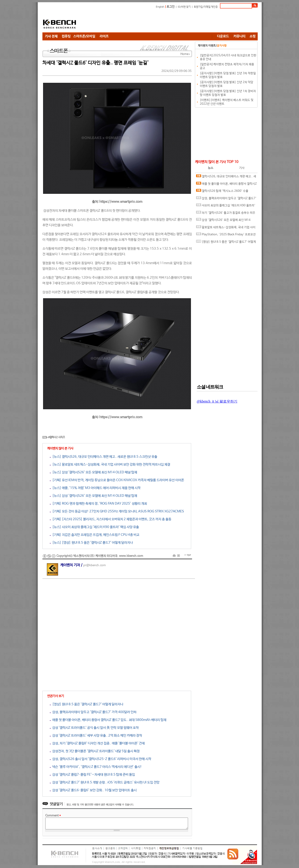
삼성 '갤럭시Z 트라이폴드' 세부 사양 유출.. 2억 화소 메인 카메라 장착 (96, 736)
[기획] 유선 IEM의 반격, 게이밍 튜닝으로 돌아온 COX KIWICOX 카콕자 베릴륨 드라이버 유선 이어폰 (117, 480)
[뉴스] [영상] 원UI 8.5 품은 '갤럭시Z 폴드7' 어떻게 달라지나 (91, 543)
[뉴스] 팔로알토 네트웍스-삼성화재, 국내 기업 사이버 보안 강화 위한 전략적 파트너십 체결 (110, 464)
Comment (53, 816)
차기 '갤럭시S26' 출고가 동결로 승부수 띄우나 (226, 214)
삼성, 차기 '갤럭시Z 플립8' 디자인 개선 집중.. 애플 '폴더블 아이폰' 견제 (97, 743)
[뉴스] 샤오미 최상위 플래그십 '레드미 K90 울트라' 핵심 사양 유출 (94, 527)
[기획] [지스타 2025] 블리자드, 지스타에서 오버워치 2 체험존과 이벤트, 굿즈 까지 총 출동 (111, 519)
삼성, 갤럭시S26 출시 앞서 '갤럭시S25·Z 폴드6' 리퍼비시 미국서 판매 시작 (100, 759)
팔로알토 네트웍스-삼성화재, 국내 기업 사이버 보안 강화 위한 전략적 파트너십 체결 (226, 228)
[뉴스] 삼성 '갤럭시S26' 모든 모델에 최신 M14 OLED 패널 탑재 (93, 472)
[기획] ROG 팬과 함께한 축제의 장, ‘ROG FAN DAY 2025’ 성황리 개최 (98, 504)
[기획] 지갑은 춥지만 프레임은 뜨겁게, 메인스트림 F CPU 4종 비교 (95, 535)
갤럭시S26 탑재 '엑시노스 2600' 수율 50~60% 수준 (222, 192)
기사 (242, 168)
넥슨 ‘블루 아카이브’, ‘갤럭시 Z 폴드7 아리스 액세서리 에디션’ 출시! (96, 767)
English (160, 7)
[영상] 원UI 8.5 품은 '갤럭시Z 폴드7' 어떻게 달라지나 (87, 704)
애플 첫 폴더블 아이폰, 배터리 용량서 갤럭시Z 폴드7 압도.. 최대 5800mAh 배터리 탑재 (108, 720)
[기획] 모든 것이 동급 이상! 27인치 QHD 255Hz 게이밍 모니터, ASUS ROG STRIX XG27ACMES (117, 511)
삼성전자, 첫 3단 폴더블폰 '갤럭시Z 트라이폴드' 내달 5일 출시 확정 (95, 751)
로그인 (171, 7)
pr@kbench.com (95, 565)
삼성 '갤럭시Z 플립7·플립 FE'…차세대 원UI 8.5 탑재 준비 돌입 (92, 775)
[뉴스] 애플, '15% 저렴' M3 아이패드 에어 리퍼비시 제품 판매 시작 (95, 488)
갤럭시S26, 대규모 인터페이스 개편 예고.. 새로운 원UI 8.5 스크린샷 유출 (226, 177)
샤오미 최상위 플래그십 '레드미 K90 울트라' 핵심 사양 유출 (226, 206)
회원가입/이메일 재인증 (206, 7)
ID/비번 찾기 (184, 7)
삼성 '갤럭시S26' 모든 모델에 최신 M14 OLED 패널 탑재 (223, 221)
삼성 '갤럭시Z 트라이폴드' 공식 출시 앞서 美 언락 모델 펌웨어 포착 (94, 728)
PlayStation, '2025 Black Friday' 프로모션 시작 (226, 235)
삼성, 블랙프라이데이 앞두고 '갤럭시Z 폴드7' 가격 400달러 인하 (93, 712)
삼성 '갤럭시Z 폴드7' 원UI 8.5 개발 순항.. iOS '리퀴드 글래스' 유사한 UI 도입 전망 (105, 782)
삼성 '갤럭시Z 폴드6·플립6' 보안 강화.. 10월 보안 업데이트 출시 (93, 790)
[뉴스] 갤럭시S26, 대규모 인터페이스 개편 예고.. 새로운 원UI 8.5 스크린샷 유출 (103, 457)
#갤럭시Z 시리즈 (57, 437)
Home (184, 54)
